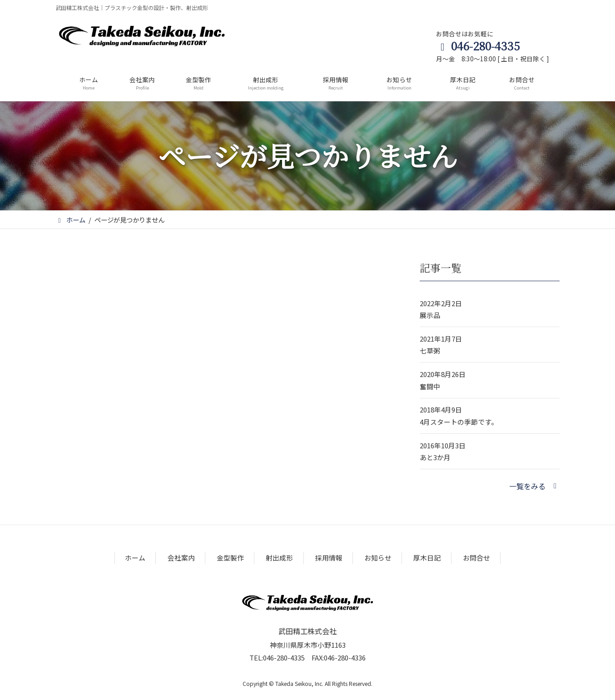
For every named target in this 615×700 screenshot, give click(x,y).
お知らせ (378, 558)
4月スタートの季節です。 (459, 422)
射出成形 (279, 558)
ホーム (135, 558)
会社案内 (181, 558)
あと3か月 (435, 457)
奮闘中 (430, 386)
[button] (534, 486)
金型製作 (230, 558)
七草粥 (430, 351)
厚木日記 (427, 558)
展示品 (430, 315)
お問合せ (476, 558)
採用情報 (329, 558)
